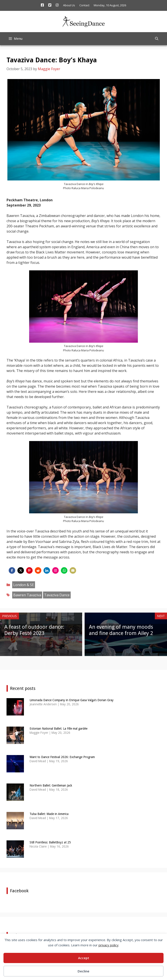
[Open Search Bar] (157, 39)
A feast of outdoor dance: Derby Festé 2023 (34, 630)
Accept (84, 958)
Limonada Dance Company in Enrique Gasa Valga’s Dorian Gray (72, 700)
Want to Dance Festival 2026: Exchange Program (62, 757)
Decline (83, 971)
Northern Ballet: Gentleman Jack (51, 785)
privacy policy (109, 945)
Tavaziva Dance (57, 595)
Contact (84, 5)
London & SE (24, 585)
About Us (69, 5)
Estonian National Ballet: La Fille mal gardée (58, 729)
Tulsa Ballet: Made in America (49, 814)
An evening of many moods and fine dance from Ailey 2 (121, 630)
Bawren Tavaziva (27, 595)
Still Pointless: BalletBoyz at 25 (50, 842)
